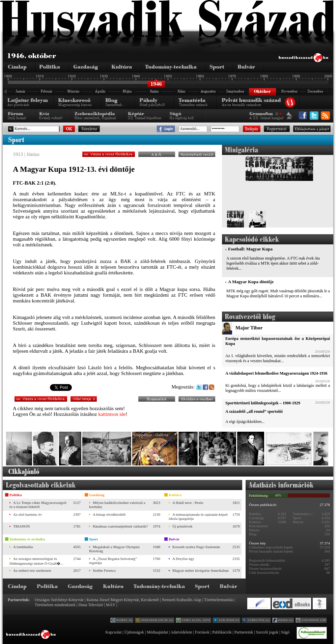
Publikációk (222, 632)
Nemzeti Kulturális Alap (182, 600)
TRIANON (22, 526)
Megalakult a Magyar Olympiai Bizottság (114, 549)
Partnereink (244, 632)
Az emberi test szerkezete (32, 570)
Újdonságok (134, 632)
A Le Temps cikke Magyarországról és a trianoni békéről (38, 505)
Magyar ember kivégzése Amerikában (201, 570)
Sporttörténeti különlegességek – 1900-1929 (263, 403)
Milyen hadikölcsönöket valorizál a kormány (117, 505)
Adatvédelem (181, 632)
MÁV (111, 605)
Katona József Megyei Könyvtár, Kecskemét (123, 600)
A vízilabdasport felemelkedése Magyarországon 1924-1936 (276, 373)
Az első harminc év (27, 514)
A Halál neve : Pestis (188, 503)
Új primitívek (183, 526)
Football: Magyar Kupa (250, 249)
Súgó (285, 632)
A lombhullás (23, 547)
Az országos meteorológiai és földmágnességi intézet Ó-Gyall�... (36, 561)
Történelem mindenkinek (55, 605)
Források (202, 632)
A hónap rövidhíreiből (109, 514)
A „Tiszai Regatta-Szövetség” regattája (113, 561)
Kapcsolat (113, 632)
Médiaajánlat (157, 632)
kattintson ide (112, 414)
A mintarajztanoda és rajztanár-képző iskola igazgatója (198, 516)
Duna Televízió (91, 605)
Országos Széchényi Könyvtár (59, 600)
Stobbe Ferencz (104, 570)
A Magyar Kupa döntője (251, 282)
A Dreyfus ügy (183, 559)
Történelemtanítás (219, 600)
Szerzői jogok (267, 632)
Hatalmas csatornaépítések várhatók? (120, 526)
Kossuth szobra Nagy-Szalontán (196, 547)
